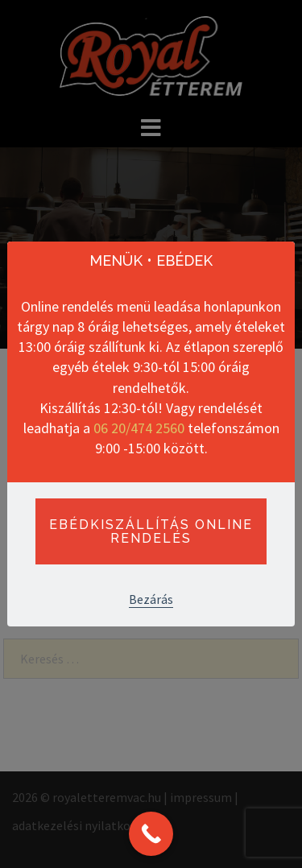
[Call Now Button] (151, 834)
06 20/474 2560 (139, 428)
